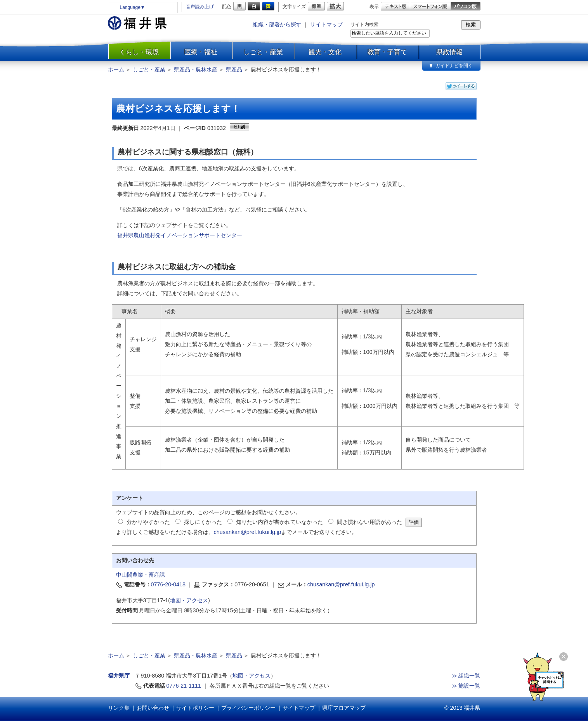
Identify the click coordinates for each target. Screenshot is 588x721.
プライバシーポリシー (248, 708)
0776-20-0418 (168, 584)
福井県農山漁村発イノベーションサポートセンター (180, 235)
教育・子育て (387, 52)
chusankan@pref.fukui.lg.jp (248, 532)
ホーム (116, 69)
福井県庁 (119, 676)
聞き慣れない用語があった (369, 522)
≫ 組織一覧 (466, 676)
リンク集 (119, 708)
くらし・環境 (139, 52)
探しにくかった (203, 522)
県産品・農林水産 (196, 69)
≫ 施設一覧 (466, 686)
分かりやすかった (148, 522)
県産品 (234, 69)
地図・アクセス (189, 600)
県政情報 (449, 52)
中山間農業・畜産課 (140, 575)
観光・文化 (325, 52)
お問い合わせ (153, 708)
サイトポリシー (195, 708)
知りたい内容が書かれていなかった (279, 522)
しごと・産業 (263, 52)
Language (133, 7)
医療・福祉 (201, 52)
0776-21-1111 (184, 686)
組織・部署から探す (277, 24)
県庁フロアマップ (344, 708)
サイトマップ (326, 24)
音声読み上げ (200, 7)
